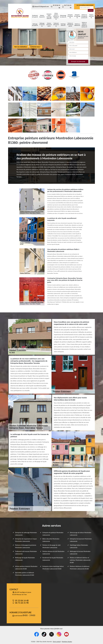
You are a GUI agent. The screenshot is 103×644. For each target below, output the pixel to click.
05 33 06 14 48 (55, 7)
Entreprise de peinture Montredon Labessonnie (53, 534)
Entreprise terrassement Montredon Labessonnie (81, 540)
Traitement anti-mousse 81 (56, 25)
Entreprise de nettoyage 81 (77, 16)
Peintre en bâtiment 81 (77, 25)
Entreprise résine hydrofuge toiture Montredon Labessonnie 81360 (53, 568)
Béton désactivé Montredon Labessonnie (51, 540)
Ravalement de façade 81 (35, 16)
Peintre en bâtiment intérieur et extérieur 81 (84, 25)
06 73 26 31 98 (67, 7)
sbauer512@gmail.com (41, 7)
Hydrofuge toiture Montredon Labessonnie (79, 546)
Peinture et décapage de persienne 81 (84, 16)
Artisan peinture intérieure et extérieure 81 (56, 16)
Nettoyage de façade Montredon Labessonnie (25, 559)
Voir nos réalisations (21, 47)
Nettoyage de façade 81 (35, 25)
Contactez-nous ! (35, 47)
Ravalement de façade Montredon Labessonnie (53, 559)
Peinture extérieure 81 (91, 16)
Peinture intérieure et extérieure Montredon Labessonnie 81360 (80, 568)
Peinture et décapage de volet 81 (70, 25)
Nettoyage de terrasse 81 (42, 25)
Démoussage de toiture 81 (63, 16)
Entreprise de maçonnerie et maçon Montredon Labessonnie (26, 540)
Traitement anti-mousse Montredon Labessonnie (26, 553)
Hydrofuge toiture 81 (63, 25)
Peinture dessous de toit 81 (49, 25)
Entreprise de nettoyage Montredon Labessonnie (26, 534)
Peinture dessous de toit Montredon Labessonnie (53, 553)
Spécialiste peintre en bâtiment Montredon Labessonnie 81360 (25, 574)
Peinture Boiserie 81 (42, 16)
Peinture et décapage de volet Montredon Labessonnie (51, 546)
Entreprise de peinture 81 (70, 16)
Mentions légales (67, 642)
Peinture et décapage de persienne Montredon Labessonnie (26, 546)
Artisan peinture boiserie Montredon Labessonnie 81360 (26, 568)
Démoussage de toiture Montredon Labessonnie (81, 534)
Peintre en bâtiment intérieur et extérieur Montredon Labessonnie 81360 (80, 560)
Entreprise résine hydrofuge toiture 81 (49, 16)
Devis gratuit (57, 642)
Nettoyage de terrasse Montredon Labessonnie (80, 553)
